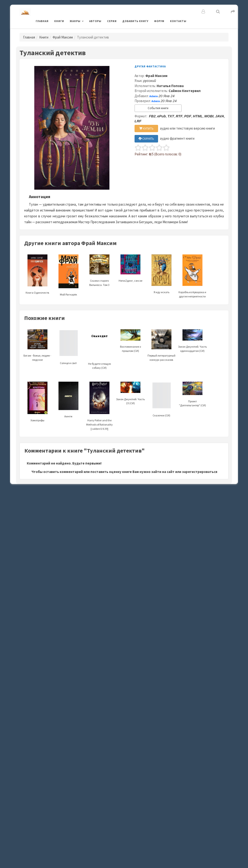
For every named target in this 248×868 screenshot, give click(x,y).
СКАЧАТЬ (146, 139)
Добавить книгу (135, 21)
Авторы (95, 21)
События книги (158, 108)
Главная (42, 21)
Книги (59, 21)
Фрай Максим (63, 37)
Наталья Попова (170, 86)
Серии (112, 21)
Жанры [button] (75, 21)
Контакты (178, 21)
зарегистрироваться (200, 472)
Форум (159, 21)
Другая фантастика (150, 66)
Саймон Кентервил (185, 91)
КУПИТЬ (146, 129)
